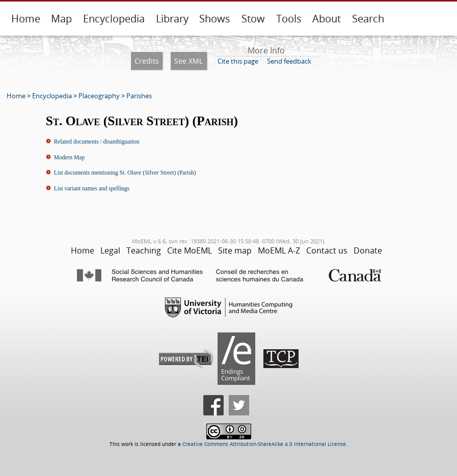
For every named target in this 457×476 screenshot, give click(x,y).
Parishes (139, 96)
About (327, 19)
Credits (147, 61)
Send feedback (289, 61)
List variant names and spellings (92, 188)
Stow (253, 19)
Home (26, 19)
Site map (235, 250)
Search (368, 19)
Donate (368, 250)
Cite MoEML (190, 250)
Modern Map (69, 157)
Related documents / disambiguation (97, 142)
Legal (110, 250)
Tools (289, 19)
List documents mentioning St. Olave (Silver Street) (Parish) (125, 173)
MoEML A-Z (279, 250)
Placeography (99, 96)
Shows (215, 19)
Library (172, 19)
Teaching (144, 250)
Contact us (327, 250)
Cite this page (238, 61)
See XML (189, 61)
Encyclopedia (114, 19)
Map (61, 19)
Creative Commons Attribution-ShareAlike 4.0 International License (264, 444)
